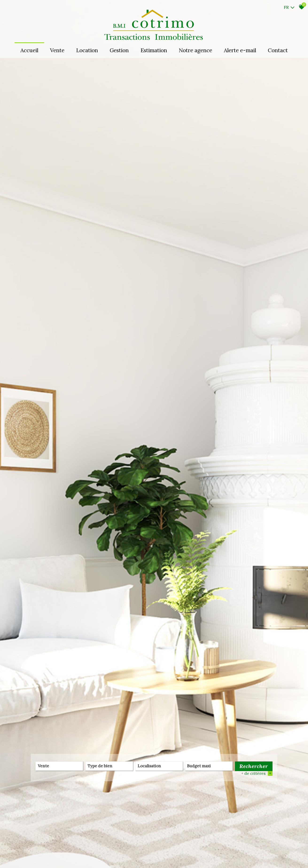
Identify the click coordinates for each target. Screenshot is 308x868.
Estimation (154, 50)
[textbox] (109, 766)
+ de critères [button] (257, 773)
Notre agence (195, 50)
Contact (278, 50)
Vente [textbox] (43, 766)
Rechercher (254, 766)
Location (87, 50)
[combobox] (59, 766)
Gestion (119, 50)
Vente (57, 50)
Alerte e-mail (240, 50)
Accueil (29, 50)
